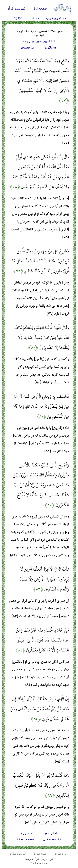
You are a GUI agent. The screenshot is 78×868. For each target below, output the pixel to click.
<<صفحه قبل (52, 839)
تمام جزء (27, 833)
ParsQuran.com (39, 863)
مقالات (34, 18)
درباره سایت (61, 854)
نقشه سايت (40, 854)
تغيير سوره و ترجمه (39, 41)
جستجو (28, 47)
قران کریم (47, 859)
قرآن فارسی (32, 859)
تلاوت (51, 47)
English (17, 18)
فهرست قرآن (16, 8)
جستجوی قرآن (56, 18)
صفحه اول (40, 8)
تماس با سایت (18, 854)
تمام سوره (50, 833)
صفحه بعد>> (25, 839)
